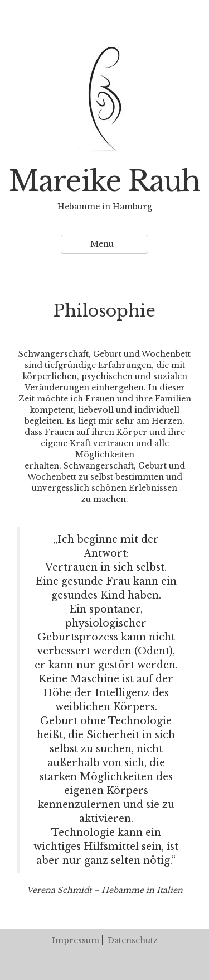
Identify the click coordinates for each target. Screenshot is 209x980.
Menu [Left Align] (104, 244)
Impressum (76, 940)
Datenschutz (133, 940)
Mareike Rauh (104, 181)
